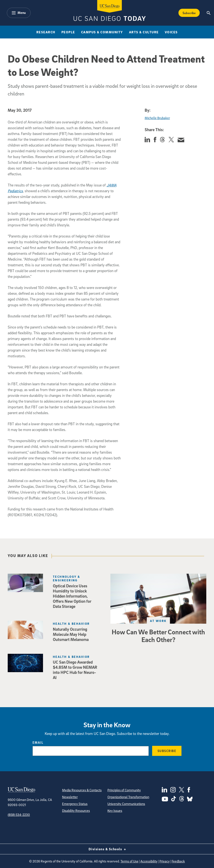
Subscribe (167, 751)
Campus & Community (102, 32)
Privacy (165, 861)
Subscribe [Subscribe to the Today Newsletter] (189, 13)
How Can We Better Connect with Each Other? (158, 636)
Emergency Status (75, 804)
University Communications (126, 804)
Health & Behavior (71, 624)
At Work (158, 621)
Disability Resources (76, 811)
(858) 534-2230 (19, 815)
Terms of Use (129, 861)
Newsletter (70, 797)
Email (38, 742)
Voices (171, 32)
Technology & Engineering (66, 578)
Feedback (178, 861)
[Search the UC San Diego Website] (209, 13)
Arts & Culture (144, 32)
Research (46, 32)
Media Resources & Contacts (82, 790)
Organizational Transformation (128, 797)
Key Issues (115, 811)
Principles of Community (124, 790)
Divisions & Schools (107, 849)
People (68, 32)
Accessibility (149, 861)
